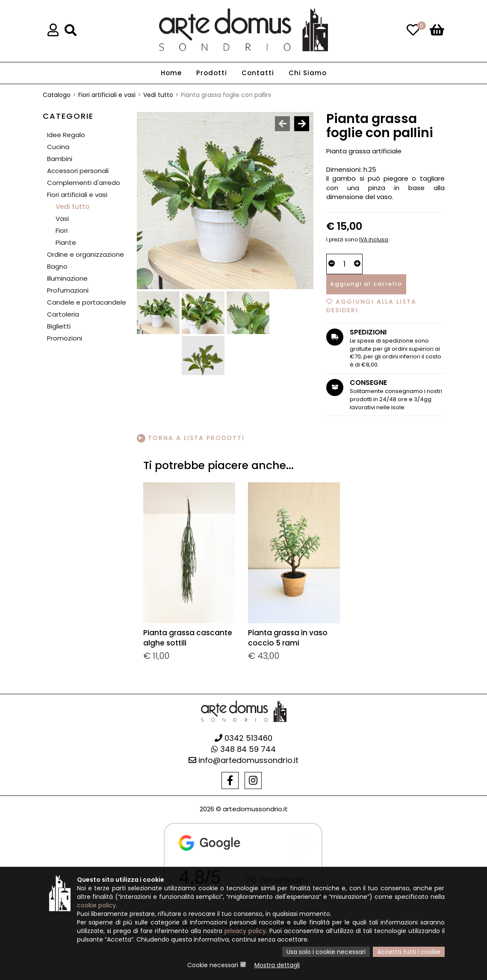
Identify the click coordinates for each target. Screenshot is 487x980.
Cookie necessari (213, 965)
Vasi (62, 219)
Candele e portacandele (87, 302)
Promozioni (65, 338)
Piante (66, 242)
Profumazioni (68, 290)
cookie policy (96, 905)
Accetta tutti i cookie (409, 952)
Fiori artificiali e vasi (107, 95)
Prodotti (212, 73)
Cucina (58, 147)
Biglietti (59, 326)
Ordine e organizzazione (86, 254)
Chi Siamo (308, 73)
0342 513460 (243, 738)
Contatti (258, 73)
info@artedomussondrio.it (243, 760)
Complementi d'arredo (84, 183)
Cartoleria (63, 314)
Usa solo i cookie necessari (326, 952)
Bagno (57, 266)
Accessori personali (78, 171)
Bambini (60, 159)
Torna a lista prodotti (191, 438)
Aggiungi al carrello (366, 284)
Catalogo (57, 95)
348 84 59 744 (243, 749)
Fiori (62, 230)
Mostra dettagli (277, 965)
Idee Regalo (66, 135)
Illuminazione (67, 278)
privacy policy (245, 931)
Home (171, 73)
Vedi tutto (158, 95)
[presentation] (282, 124)
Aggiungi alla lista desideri (371, 306)
